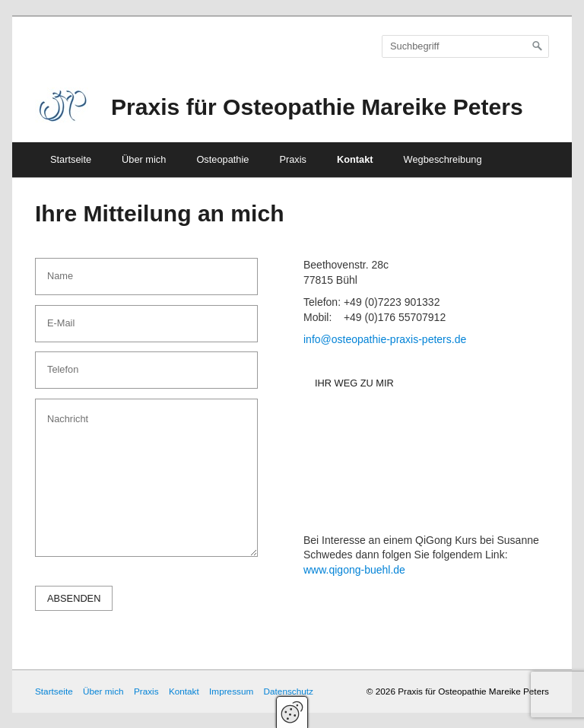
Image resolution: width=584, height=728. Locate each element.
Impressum (231, 691)
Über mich (144, 159)
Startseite (71, 159)
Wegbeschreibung (443, 159)
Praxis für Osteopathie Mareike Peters (317, 107)
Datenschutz (289, 691)
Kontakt (355, 159)
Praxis (293, 159)
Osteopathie (222, 159)
